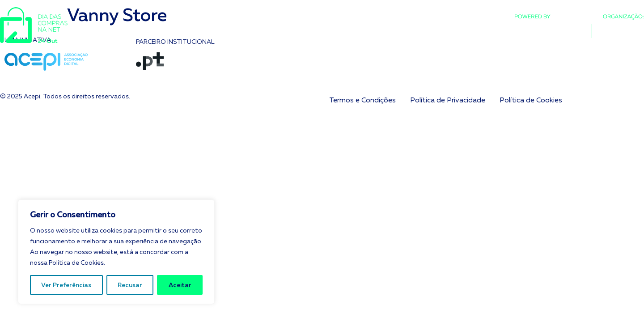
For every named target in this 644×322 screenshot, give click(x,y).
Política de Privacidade (448, 100)
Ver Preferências (66, 285)
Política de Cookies (531, 100)
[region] (116, 252)
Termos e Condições (362, 100)
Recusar (130, 285)
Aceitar (180, 285)
